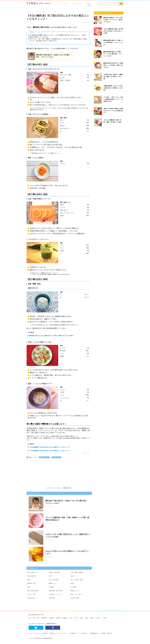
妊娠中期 (58, 618)
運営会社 (45, 633)
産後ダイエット (75, 591)
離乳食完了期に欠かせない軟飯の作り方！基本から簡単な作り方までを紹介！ (52, 336)
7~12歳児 (104, 618)
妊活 (65, 4)
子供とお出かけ (31, 598)
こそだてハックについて (35, 633)
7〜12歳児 (73, 587)
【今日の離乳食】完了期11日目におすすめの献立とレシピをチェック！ (50, 447)
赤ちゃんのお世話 (54, 580)
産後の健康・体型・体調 (55, 591)
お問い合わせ (84, 633)
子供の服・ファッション (55, 594)
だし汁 (62, 123)
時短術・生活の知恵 (54, 572)
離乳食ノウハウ (44, 457)
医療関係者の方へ (95, 633)
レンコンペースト (65, 398)
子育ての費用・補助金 (77, 572)
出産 (71, 618)
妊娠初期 (51, 618)
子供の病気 (52, 598)
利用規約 (52, 633)
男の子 (72, 576)
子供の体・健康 (75, 598)
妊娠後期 (65, 618)
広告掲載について (74, 633)
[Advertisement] (41, 473)
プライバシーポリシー (62, 633)
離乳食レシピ (56, 457)
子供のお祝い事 (31, 576)
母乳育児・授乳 (31, 583)
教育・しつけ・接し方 (77, 594)
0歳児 (29, 580)
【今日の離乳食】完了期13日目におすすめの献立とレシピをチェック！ (50, 451)
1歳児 (72, 583)
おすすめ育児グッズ (33, 572)
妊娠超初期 (44, 618)
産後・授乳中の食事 (33, 591)
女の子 (51, 576)
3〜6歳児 (51, 587)
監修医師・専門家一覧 (107, 633)
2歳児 (29, 587)
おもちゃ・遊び (31, 594)
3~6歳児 (98, 618)
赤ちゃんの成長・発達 (77, 580)
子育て (89, 4)
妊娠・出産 (77, 4)
